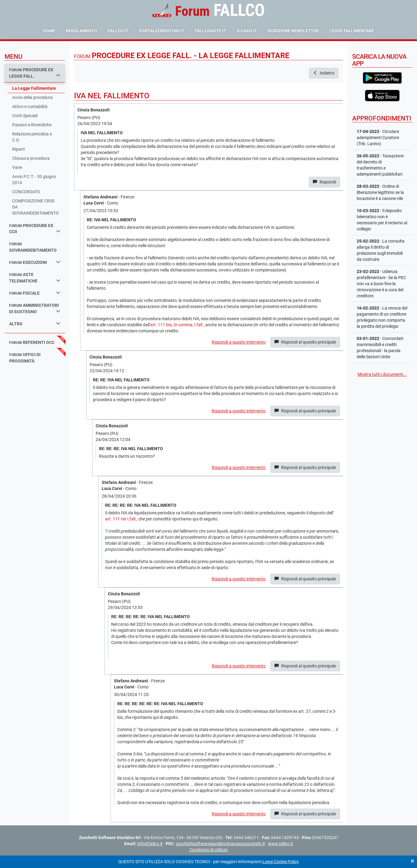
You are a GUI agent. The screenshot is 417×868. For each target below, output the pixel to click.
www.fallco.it (281, 844)
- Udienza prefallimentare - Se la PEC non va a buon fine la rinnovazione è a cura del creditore (381, 284)
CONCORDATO (26, 192)
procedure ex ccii (35, 229)
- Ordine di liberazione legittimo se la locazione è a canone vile (380, 192)
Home (49, 31)
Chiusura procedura (31, 158)
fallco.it (118, 31)
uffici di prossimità (25, 358)
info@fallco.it (150, 844)
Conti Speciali (25, 116)
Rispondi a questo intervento (239, 342)
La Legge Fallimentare (34, 88)
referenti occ (32, 342)
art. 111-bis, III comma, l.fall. (177, 325)
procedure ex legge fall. (35, 73)
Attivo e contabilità (30, 107)
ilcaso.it (247, 31)
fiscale (35, 293)
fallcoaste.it (211, 31)
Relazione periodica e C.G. (32, 137)
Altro (35, 324)
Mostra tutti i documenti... (382, 374)
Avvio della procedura (32, 97)
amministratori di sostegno (35, 308)
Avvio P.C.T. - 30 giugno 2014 (34, 180)
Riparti (18, 149)
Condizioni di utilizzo (209, 850)
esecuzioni (35, 262)
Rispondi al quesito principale (305, 342)
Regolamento (81, 31)
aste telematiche (35, 278)
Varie (17, 167)
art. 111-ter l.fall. (121, 519)
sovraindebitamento (33, 247)
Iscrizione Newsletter (293, 31)
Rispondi (324, 182)
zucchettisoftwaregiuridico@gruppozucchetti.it (220, 844)
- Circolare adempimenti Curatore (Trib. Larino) (378, 138)
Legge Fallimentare (352, 31)
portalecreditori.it (162, 31)
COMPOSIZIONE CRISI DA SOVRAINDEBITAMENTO (35, 207)
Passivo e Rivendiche (32, 125)
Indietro (324, 73)
